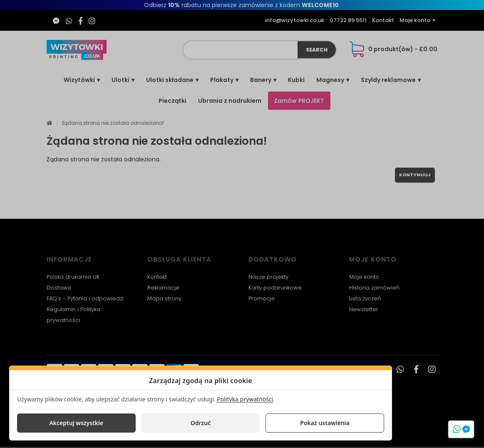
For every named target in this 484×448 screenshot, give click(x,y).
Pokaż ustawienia (325, 423)
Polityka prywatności (245, 399)
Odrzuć (201, 423)
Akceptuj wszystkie (76, 423)
